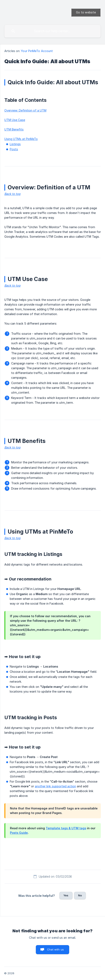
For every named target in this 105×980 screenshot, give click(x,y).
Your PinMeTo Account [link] (37, 51)
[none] (86, 13)
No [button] (80, 895)
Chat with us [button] (55, 949)
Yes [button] (66, 895)
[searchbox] (52, 31)
